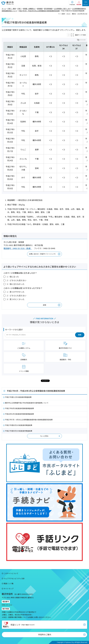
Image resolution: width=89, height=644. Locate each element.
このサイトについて (11, 573)
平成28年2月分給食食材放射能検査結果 (19, 414)
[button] (72, 3)
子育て (19, 9)
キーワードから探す (14, 330)
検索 (80, 335)
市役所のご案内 (45, 634)
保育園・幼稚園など (29, 9)
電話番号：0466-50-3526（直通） (18, 248)
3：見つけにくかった (16, 299)
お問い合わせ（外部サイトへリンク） (43, 254)
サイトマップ (9, 589)
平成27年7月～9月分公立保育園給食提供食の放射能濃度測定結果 (29, 420)
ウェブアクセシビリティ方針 (14, 578)
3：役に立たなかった (16, 284)
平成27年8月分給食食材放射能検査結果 (19, 408)
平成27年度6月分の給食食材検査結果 (19, 425)
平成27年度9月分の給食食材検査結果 (19, 431)
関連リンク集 (9, 583)
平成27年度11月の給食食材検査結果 (18, 397)
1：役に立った (13, 277)
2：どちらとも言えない (17, 280)
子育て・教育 (12, 9)
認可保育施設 (48, 9)
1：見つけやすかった (16, 292)
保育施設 (40, 9)
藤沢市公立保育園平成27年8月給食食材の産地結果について (27, 403)
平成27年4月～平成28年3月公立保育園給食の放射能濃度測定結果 (39, 11)
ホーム (4, 9)
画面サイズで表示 (81, 35)
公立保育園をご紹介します (62, 9)
